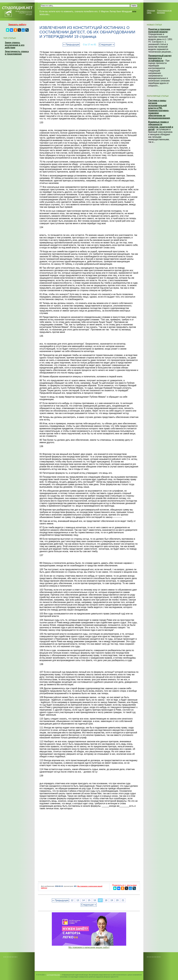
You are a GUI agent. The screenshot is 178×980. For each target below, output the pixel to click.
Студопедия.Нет (53, 975)
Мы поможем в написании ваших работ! (89, 947)
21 (123, 900)
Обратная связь (151, 12)
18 (106, 900)
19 (112, 900)
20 (117, 900)
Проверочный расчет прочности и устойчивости (160, 58)
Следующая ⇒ (107, 45)
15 (89, 900)
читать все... (45, 14)
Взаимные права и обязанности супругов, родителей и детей (161, 126)
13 (78, 900)
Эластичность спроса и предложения (17, 53)
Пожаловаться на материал (164, 12)
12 (72, 900)
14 (83, 900)
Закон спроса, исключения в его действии (15, 45)
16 (95, 900)
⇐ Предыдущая (71, 45)
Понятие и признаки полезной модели (159, 31)
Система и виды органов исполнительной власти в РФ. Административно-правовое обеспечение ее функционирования (159, 109)
